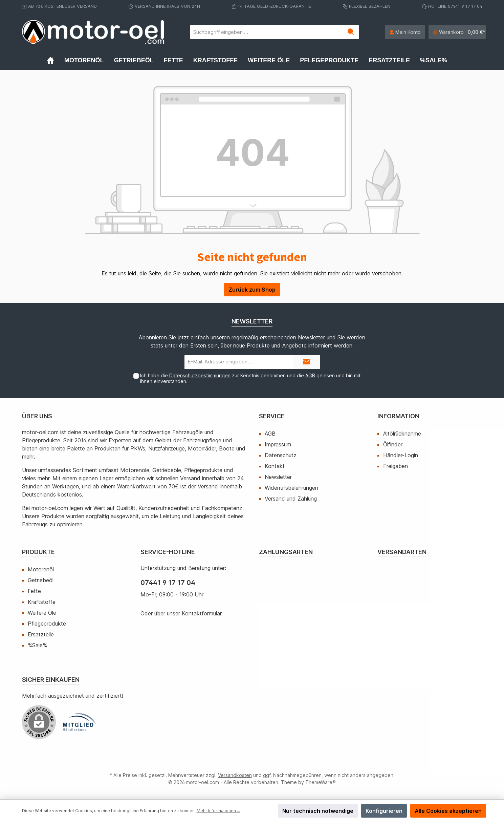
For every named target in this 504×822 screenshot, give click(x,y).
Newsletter (278, 477)
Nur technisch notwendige (318, 811)
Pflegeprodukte (47, 624)
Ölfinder (393, 444)
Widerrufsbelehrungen (291, 488)
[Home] (56, 60)
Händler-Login (401, 455)
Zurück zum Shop (252, 290)
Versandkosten (235, 775)
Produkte (38, 552)
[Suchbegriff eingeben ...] (267, 32)
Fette (34, 591)
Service (272, 416)
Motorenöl (41, 569)
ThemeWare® (321, 782)
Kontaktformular (202, 613)
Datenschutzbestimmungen (200, 375)
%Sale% (37, 645)
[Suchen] (351, 32)
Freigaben (396, 466)
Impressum (278, 444)
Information (398, 416)
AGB (310, 375)
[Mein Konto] (405, 32)
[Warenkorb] (457, 32)
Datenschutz (281, 455)
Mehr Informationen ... (218, 811)
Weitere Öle (42, 613)
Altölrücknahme (402, 434)
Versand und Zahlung (291, 499)
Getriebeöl (41, 580)
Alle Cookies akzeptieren (448, 811)
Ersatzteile (41, 634)
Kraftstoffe (42, 602)
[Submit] (306, 362)
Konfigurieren (384, 811)
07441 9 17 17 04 (168, 583)
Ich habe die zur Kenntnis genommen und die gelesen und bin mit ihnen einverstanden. (250, 378)
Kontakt (275, 466)
